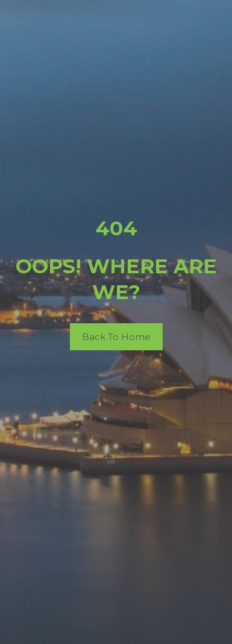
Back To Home (116, 337)
